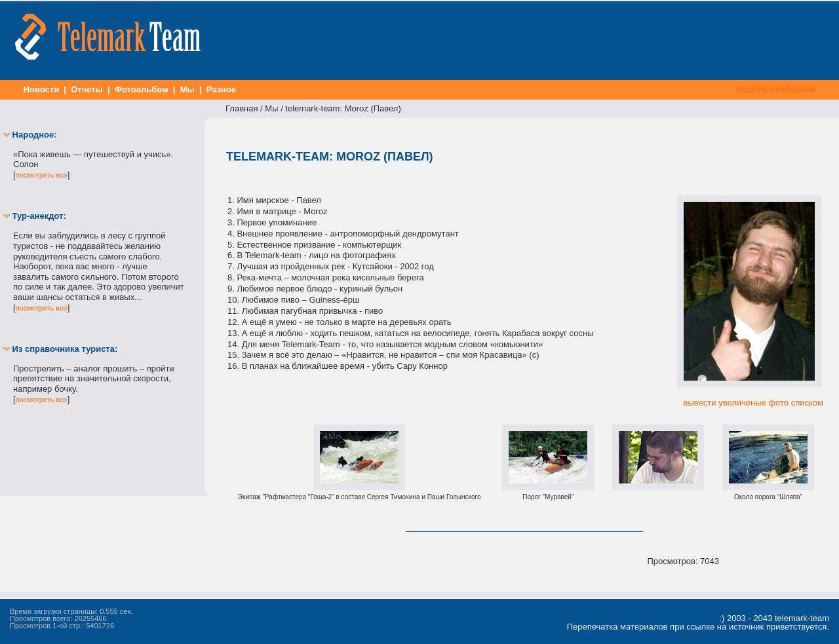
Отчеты (87, 89)
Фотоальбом (141, 89)
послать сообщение (776, 89)
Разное (221, 89)
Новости (41, 89)
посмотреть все (42, 175)
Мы (187, 89)
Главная (242, 108)
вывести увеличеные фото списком (753, 403)
